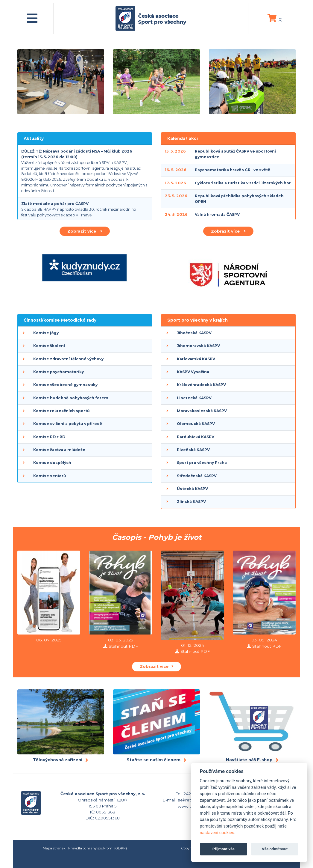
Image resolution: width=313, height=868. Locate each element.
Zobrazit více (85, 231)
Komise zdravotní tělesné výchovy (68, 359)
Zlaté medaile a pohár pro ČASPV (55, 204)
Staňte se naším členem (154, 760)
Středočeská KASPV (197, 476)
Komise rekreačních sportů (61, 411)
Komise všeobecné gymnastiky (65, 385)
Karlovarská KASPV (196, 359)
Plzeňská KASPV (193, 450)
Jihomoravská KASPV (198, 346)
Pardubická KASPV (196, 437)
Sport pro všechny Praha (202, 463)
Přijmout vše (224, 849)
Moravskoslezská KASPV (202, 411)
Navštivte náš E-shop (249, 760)
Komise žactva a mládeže (59, 450)
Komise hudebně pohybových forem (71, 398)
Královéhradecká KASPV (201, 385)
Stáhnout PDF (123, 646)
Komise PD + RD (49, 437)
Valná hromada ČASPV (217, 214)
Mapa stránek (54, 848)
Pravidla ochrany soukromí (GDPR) (98, 848)
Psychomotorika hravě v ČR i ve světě (233, 170)
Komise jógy (46, 333)
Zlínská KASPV (191, 502)
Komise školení (49, 346)
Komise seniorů (50, 476)
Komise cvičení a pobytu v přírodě (68, 424)
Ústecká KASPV (192, 489)
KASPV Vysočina (193, 372)
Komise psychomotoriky (59, 372)
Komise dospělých (52, 463)
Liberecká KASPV (194, 398)
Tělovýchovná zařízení (58, 760)
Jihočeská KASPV (194, 333)
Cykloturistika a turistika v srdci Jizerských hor (243, 183)
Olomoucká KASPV (196, 424)
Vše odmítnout (275, 849)
